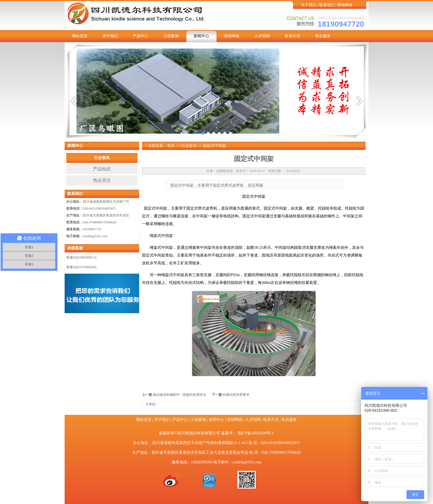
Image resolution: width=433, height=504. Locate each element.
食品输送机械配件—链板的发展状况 (179, 395)
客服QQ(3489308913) (81, 257)
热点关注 (102, 180)
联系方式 (292, 36)
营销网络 (345, 5)
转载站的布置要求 (236, 395)
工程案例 (171, 36)
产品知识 (102, 169)
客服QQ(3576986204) (81, 267)
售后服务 (323, 36)
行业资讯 (102, 158)
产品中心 (141, 36)
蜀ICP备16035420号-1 (256, 433)
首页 (171, 146)
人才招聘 (262, 36)
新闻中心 (201, 36)
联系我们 (327, 5)
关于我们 (309, 5)
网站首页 (80, 36)
